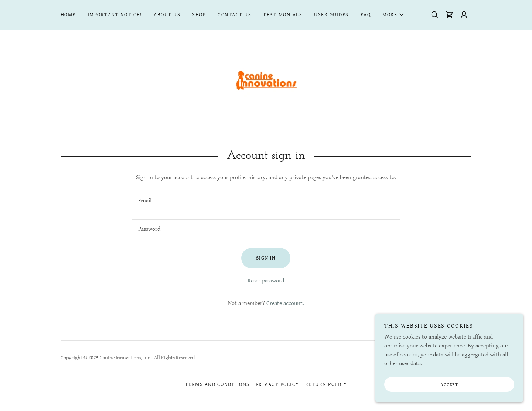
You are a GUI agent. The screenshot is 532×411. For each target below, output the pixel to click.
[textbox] (266, 201)
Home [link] (68, 15)
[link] (449, 15)
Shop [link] (199, 15)
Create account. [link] (285, 303)
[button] (393, 15)
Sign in (266, 258)
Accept (449, 390)
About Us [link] (167, 15)
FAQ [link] (366, 15)
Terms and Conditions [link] (217, 384)
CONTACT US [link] (234, 15)
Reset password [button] (266, 281)
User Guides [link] (331, 15)
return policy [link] (326, 384)
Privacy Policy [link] (277, 384)
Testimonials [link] (283, 15)
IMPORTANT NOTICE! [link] (115, 15)
